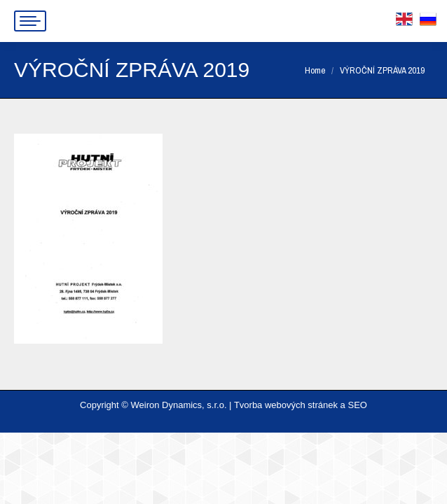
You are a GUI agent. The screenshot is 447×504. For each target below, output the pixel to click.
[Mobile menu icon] (30, 21)
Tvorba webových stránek (286, 405)
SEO (357, 405)
